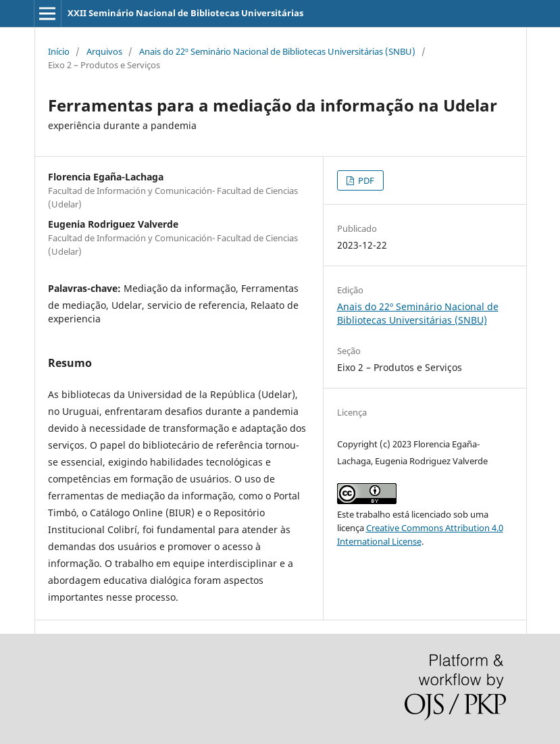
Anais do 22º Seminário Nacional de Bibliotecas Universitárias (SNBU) (277, 51)
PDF (365, 180)
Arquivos (104, 51)
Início (59, 51)
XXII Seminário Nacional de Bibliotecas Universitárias (185, 13)
